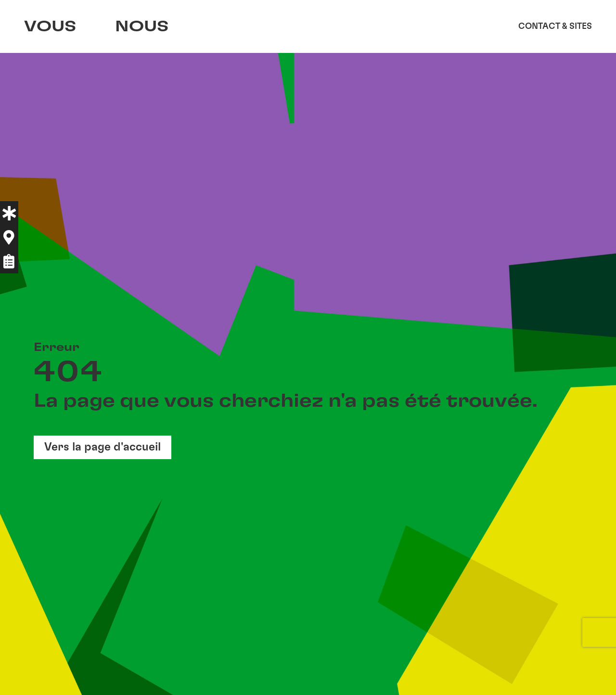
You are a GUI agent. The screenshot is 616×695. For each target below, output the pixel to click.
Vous (50, 26)
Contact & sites (555, 26)
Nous (144, 26)
